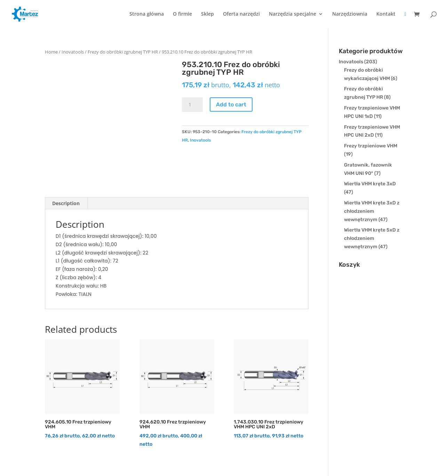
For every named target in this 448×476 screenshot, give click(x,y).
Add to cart (231, 104)
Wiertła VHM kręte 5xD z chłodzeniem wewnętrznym (372, 238)
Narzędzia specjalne (293, 14)
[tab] (66, 203)
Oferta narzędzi (241, 14)
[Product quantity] (192, 105)
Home (51, 52)
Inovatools (73, 52)
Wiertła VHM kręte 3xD (370, 184)
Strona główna (147, 14)
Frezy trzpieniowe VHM (371, 146)
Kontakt (386, 14)
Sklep (207, 14)
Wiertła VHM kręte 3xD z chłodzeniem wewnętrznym (372, 211)
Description (66, 203)
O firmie (182, 14)
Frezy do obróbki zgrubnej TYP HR (123, 52)
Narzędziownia (350, 14)
